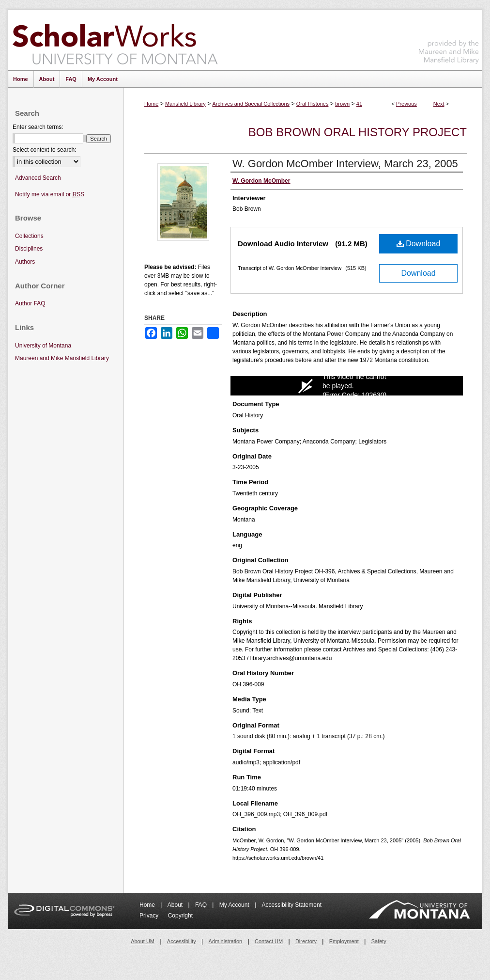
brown (342, 104)
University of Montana (43, 346)
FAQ (202, 905)
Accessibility (182, 941)
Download (419, 244)
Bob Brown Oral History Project (358, 132)
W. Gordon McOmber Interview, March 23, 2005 (345, 164)
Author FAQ (30, 303)
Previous (406, 104)
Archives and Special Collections (251, 104)
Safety (379, 941)
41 (359, 104)
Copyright (180, 916)
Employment (344, 941)
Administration (226, 941)
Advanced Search (38, 178)
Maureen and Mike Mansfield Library (449, 39)
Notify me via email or (50, 195)
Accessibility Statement (292, 905)
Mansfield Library (185, 104)
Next (439, 104)
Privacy (150, 916)
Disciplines (29, 249)
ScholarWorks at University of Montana (115, 40)
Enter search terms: (38, 127)
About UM (143, 941)
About (176, 905)
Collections (29, 236)
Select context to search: (44, 150)
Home (151, 104)
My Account (235, 905)
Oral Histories (313, 104)
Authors (25, 262)
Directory (306, 941)
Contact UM (269, 941)
